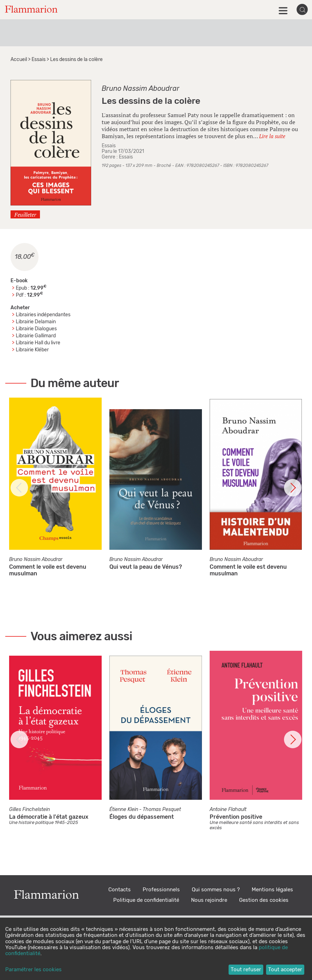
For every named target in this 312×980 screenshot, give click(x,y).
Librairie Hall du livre (38, 343)
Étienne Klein (124, 810)
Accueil (19, 60)
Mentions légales (272, 890)
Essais (39, 60)
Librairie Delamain (36, 322)
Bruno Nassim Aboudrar (141, 89)
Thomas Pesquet (162, 810)
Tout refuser (246, 970)
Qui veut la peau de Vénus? (146, 567)
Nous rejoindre (209, 900)
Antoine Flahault (228, 810)
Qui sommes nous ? (216, 890)
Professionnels (161, 890)
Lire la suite (272, 136)
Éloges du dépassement (142, 817)
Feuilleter (25, 215)
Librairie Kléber (32, 350)
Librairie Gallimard (36, 336)
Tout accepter (285, 970)
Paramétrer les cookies (33, 970)
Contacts (120, 890)
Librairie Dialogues (36, 329)
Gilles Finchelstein (29, 810)
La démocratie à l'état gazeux (49, 817)
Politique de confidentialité (146, 900)
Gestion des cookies (264, 900)
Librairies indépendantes (43, 315)
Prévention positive (236, 817)
